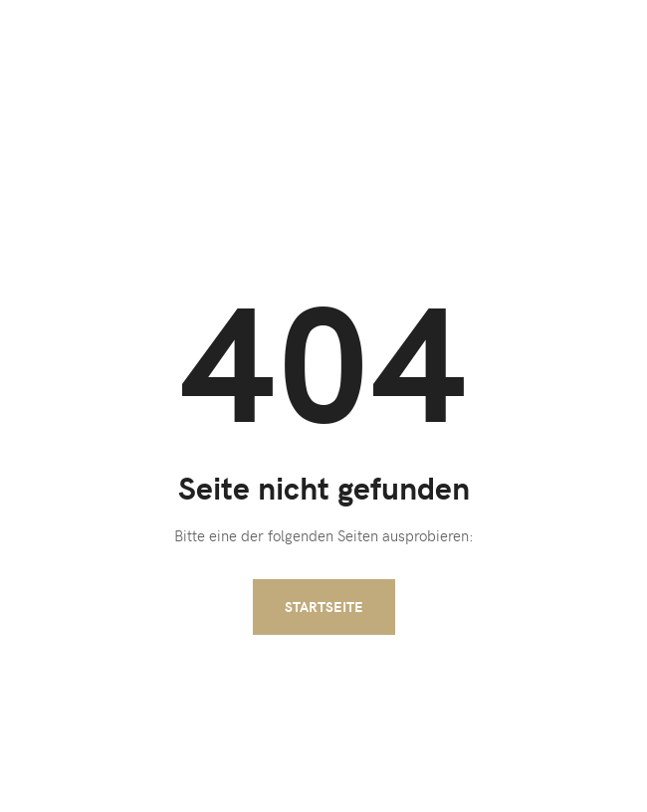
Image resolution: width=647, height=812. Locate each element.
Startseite (324, 607)
